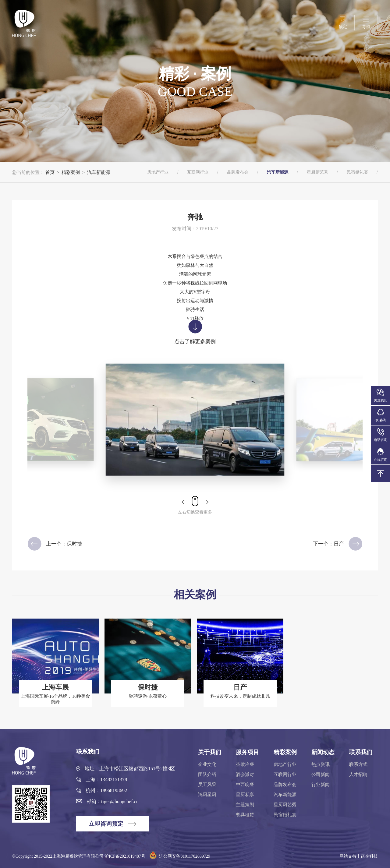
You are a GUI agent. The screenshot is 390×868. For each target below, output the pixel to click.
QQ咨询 (380, 415)
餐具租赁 (245, 815)
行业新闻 (321, 785)
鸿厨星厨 (207, 795)
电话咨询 (381, 435)
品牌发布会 (238, 172)
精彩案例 (71, 172)
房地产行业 (158, 172)
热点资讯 (321, 764)
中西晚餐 (245, 785)
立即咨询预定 (112, 824)
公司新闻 (321, 774)
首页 (50, 172)
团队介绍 (207, 774)
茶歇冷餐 (245, 764)
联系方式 (358, 764)
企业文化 (207, 764)
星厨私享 (245, 795)
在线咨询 (381, 455)
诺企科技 (369, 856)
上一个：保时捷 (55, 544)
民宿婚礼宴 (357, 172)
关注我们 (381, 395)
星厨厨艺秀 (317, 172)
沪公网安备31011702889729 (178, 856)
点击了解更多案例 (195, 332)
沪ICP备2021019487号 (125, 856)
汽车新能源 (99, 172)
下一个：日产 (338, 544)
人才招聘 (358, 774)
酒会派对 (245, 774)
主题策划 (245, 805)
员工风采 (207, 785)
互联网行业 (198, 172)
